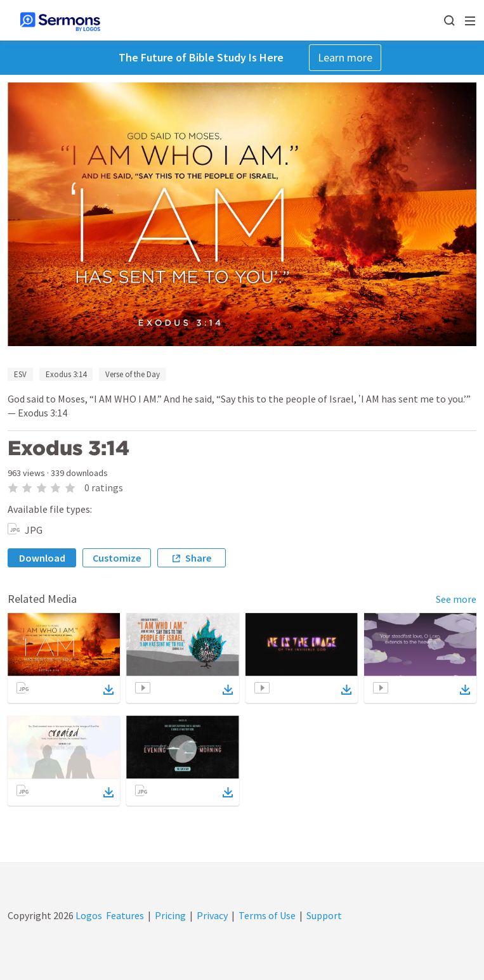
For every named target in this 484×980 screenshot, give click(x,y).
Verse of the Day (133, 374)
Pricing (170, 915)
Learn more (345, 57)
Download (42, 558)
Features (125, 915)
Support (324, 915)
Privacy (212, 915)
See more (456, 599)
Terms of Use (267, 915)
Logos (88, 915)
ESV (20, 374)
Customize (117, 558)
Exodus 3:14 (66, 374)
